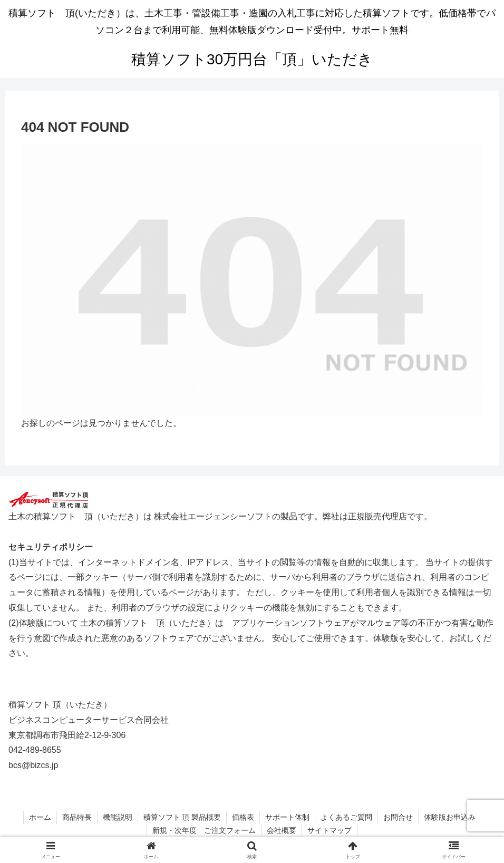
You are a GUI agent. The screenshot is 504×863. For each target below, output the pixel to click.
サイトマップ (329, 830)
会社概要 (282, 830)
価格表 (243, 817)
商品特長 (77, 817)
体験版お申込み (450, 817)
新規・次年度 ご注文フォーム (204, 830)
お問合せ (398, 817)
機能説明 (118, 817)
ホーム (40, 817)
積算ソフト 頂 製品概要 (182, 817)
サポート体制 (287, 817)
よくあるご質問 (346, 817)
